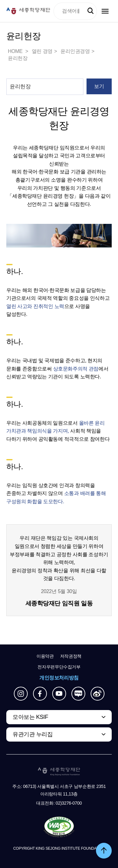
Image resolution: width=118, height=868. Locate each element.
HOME (16, 51)
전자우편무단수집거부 (59, 667)
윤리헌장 (18, 58)
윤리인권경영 (75, 51)
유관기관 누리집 (33, 734)
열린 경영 (42, 51)
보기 (99, 86)
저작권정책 (71, 656)
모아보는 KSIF (30, 717)
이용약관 (45, 656)
